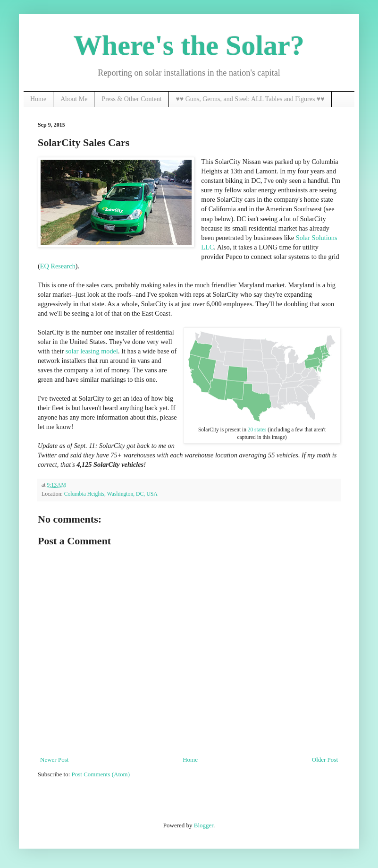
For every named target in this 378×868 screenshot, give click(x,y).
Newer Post (54, 760)
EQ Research (58, 266)
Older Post (325, 760)
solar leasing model (92, 351)
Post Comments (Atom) (101, 774)
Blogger (204, 825)
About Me (74, 99)
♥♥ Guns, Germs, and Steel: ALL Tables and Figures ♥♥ (250, 99)
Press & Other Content (131, 99)
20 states (257, 430)
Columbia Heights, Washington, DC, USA (111, 494)
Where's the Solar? (189, 45)
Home (38, 99)
